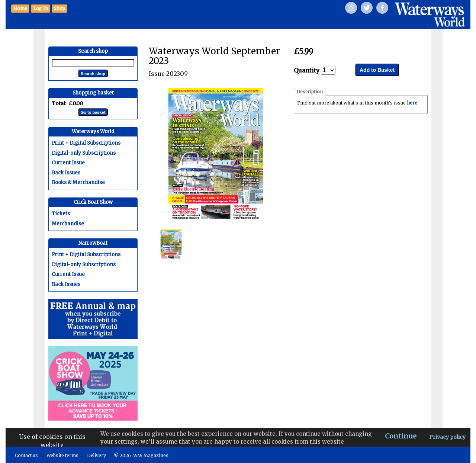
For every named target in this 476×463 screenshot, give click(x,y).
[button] (59, 9)
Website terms (62, 455)
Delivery (97, 455)
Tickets (61, 214)
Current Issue (68, 163)
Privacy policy (447, 437)
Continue (401, 436)
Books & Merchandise (78, 182)
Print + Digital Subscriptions (86, 143)
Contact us (26, 455)
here (413, 103)
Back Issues (66, 173)
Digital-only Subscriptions (84, 153)
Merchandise (68, 224)
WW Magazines (151, 455)
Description (310, 92)
